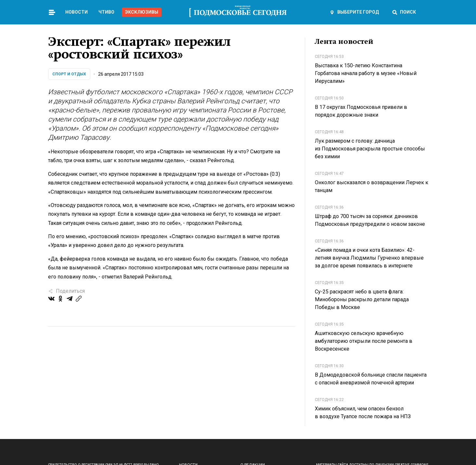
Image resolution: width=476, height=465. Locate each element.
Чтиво (106, 12)
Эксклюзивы (142, 12)
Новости (77, 12)
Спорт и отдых (69, 74)
